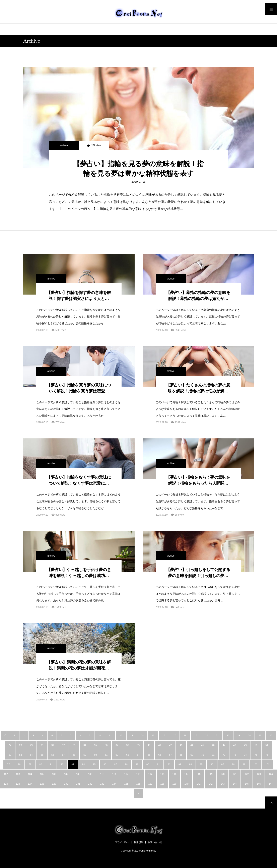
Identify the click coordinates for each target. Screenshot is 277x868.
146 (259, 784)
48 (235, 745)
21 (217, 736)
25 (260, 736)
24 (249, 736)
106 (54, 774)
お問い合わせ (155, 842)
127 (30, 784)
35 (95, 745)
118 (199, 774)
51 (267, 745)
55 (42, 755)
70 (202, 755)
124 (271, 774)
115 (162, 774)
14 (142, 736)
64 (138, 755)
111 (114, 774)
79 (30, 765)
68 (181, 755)
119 (211, 774)
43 (181, 745)
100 (255, 765)
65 (149, 755)
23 (239, 736)
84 (83, 765)
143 (223, 784)
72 (224, 755)
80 (41, 765)
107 (66, 774)
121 (235, 774)
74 (245, 755)
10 (100, 736)
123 (259, 774)
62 (117, 755)
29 (31, 745)
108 (78, 774)
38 (127, 745)
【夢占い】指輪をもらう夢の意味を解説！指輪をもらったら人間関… (198, 480)
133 (102, 784)
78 (19, 765)
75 (256, 755)
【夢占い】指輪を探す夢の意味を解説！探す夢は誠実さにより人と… (79, 296)
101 (267, 765)
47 (224, 745)
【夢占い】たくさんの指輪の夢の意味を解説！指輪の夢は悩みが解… (198, 388)
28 (21, 745)
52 (10, 755)
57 (63, 755)
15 (153, 736)
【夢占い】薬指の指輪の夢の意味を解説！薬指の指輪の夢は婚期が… (198, 296)
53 (21, 755)
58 (74, 755)
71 (213, 755)
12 (121, 736)
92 (169, 765)
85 (94, 765)
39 (138, 745)
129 (54, 784)
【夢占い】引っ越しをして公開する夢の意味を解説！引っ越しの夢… (198, 573)
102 (6, 774)
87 (115, 765)
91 (158, 765)
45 (202, 745)
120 (223, 774)
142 (211, 784)
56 (53, 755)
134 (114, 784)
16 (164, 736)
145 (247, 784)
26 (271, 736)
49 (245, 745)
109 (90, 774)
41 (160, 745)
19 (196, 736)
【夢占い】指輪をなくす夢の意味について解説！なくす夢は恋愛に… (79, 480)
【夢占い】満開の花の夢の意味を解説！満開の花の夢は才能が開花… (79, 665)
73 (235, 755)
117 (187, 774)
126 (18, 784)
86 (105, 765)
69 (192, 755)
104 (30, 774)
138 (162, 784)
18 (185, 736)
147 (271, 784)
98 (233, 765)
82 (62, 765)
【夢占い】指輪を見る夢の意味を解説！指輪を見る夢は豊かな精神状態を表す (138, 169)
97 (223, 765)
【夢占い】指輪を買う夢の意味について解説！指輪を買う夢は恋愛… (79, 388)
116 (175, 774)
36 (106, 745)
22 (228, 736)
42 (170, 745)
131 (78, 784)
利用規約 (139, 842)
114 (150, 774)
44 (192, 745)
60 (95, 755)
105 (42, 774)
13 (132, 736)
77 (9, 765)
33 (74, 745)
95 (201, 765)
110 (102, 774)
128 (42, 784)
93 (180, 765)
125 (6, 784)
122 (247, 774)
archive (64, 145)
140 (187, 784)
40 (149, 745)
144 (235, 784)
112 (126, 774)
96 (212, 765)
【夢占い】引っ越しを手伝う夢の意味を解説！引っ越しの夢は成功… (79, 573)
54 (31, 755)
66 (160, 755)
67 (170, 755)
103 (18, 774)
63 (127, 755)
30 (42, 745)
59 (85, 755)
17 (174, 736)
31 (53, 745)
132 (90, 784)
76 (267, 755)
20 (206, 736)
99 (244, 765)
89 (137, 765)
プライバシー (122, 842)
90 (148, 765)
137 (150, 784)
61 (106, 755)
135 (126, 784)
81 (51, 765)
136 (138, 784)
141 (199, 784)
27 (10, 745)
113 (138, 774)
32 (63, 745)
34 (85, 745)
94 (190, 765)
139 (175, 784)
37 (117, 745)
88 (126, 765)
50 (256, 745)
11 (110, 736)
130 (66, 784)
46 (213, 745)
